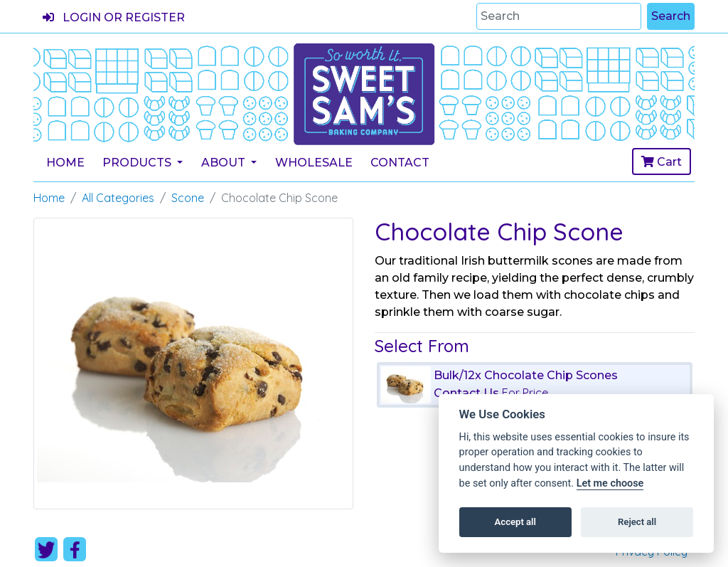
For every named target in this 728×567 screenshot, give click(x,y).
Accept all (515, 522)
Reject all (637, 522)
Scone (188, 198)
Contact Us (466, 393)
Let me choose (610, 483)
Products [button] (138, 163)
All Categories (118, 198)
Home (65, 163)
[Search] (559, 16)
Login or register (114, 17)
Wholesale (314, 163)
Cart (662, 162)
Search (671, 16)
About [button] (225, 163)
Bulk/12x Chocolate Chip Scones (526, 375)
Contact (400, 163)
